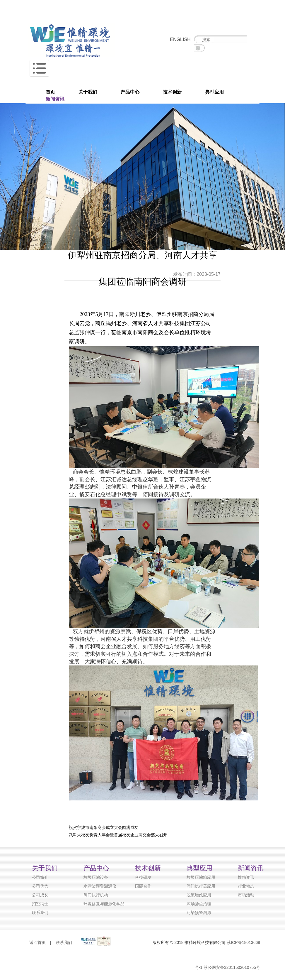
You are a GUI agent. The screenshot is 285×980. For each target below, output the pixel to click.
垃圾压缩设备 (96, 877)
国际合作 (143, 886)
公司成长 (40, 895)
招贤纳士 (40, 904)
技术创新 (172, 92)
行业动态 (246, 886)
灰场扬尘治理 (199, 904)
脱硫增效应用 (199, 895)
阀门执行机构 (96, 895)
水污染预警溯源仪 (100, 886)
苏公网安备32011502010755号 (232, 967)
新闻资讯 (55, 99)
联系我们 (40, 913)
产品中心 (130, 92)
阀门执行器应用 (201, 886)
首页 (50, 92)
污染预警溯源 (199, 913)
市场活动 (246, 895)
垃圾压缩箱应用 (201, 877)
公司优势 (40, 886)
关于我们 (88, 92)
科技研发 (143, 877)
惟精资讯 (246, 877)
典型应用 (214, 92)
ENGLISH (180, 39)
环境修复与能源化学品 (104, 904)
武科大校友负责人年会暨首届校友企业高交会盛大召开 (118, 835)
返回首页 (37, 942)
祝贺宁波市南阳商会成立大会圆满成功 (104, 827)
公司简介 (40, 877)
